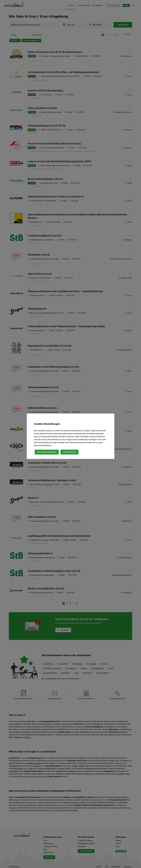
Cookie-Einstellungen (69, 452)
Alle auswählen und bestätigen (47, 452)
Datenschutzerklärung (42, 446)
